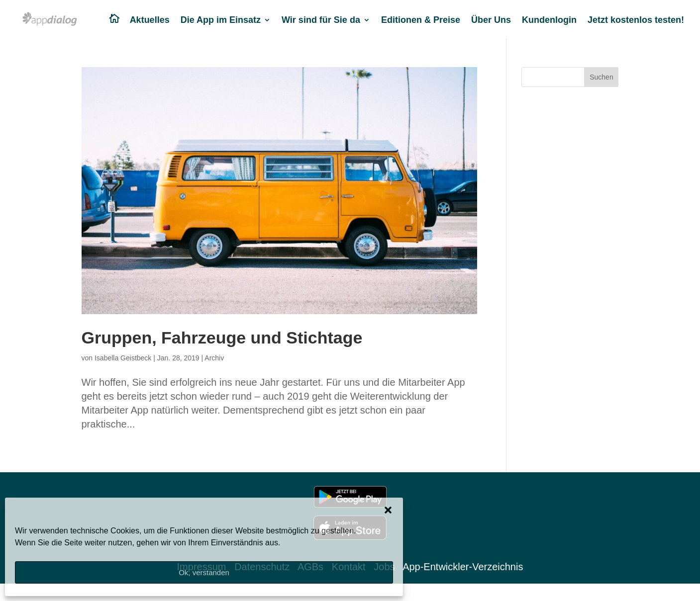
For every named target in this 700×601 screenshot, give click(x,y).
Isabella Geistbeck (123, 358)
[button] (388, 510)
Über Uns (491, 21)
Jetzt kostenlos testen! (636, 21)
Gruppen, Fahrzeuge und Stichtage (222, 338)
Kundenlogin (549, 21)
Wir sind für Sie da (321, 21)
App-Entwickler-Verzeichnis (463, 567)
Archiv (214, 358)
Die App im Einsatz (221, 21)
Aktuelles (150, 21)
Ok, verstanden (204, 572)
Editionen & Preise (421, 21)
